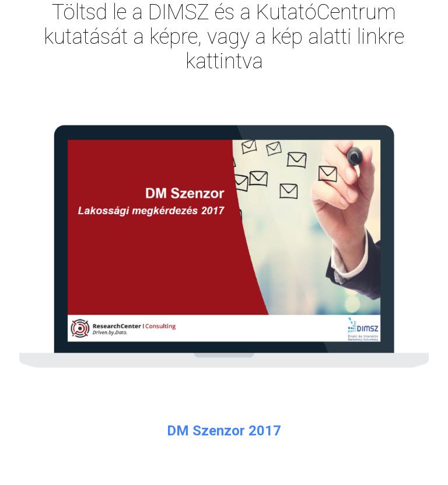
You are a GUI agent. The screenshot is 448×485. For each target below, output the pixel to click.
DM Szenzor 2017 (224, 431)
